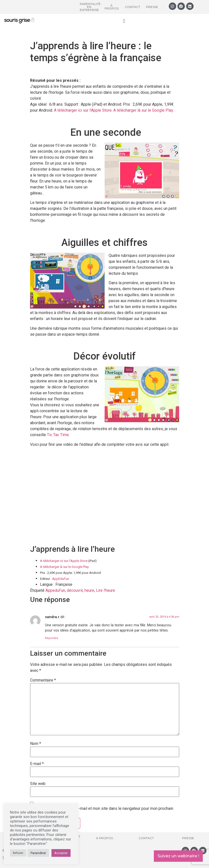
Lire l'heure (105, 590)
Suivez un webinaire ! (178, 856)
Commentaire (43, 680)
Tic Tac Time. (58, 435)
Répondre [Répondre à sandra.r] (52, 638)
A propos (112, 7)
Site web (38, 784)
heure (89, 590)
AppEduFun (61, 579)
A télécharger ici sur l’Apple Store (83, 110)
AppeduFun (55, 590)
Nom (36, 744)
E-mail (37, 764)
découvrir (75, 590)
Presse (152, 7)
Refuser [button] (18, 853)
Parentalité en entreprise (90, 7)
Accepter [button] (61, 853)
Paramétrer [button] (38, 853)
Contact (133, 7)
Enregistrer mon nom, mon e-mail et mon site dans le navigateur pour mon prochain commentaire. (102, 811)
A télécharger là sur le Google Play (143, 110)
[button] (124, 21)
